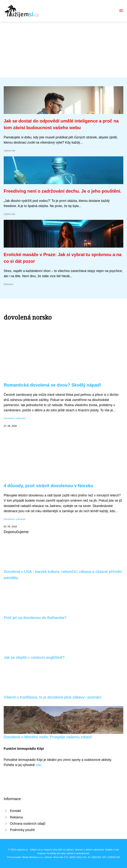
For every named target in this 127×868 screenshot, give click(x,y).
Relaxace (9, 284)
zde (38, 765)
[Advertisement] (63, 50)
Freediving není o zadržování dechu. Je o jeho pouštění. (62, 191)
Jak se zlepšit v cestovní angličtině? (34, 657)
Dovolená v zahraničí (15, 418)
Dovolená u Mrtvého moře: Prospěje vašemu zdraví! (48, 737)
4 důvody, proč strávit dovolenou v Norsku (48, 486)
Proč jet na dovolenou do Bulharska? (35, 618)
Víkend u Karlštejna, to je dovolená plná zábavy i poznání (52, 697)
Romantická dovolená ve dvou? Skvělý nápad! (52, 385)
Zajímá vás (10, 151)
